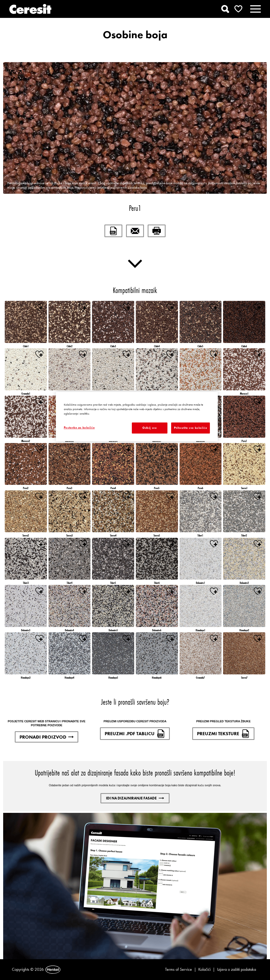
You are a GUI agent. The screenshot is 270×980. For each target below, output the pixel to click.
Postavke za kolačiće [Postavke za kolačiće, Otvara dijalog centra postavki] (79, 427)
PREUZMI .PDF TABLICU (135, 734)
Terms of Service (179, 969)
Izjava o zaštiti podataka (237, 969)
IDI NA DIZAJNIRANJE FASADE (135, 798)
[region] (137, 417)
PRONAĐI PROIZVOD (47, 737)
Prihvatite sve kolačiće (191, 428)
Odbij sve (150, 428)
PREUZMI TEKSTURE (223, 734)
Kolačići (204, 969)
